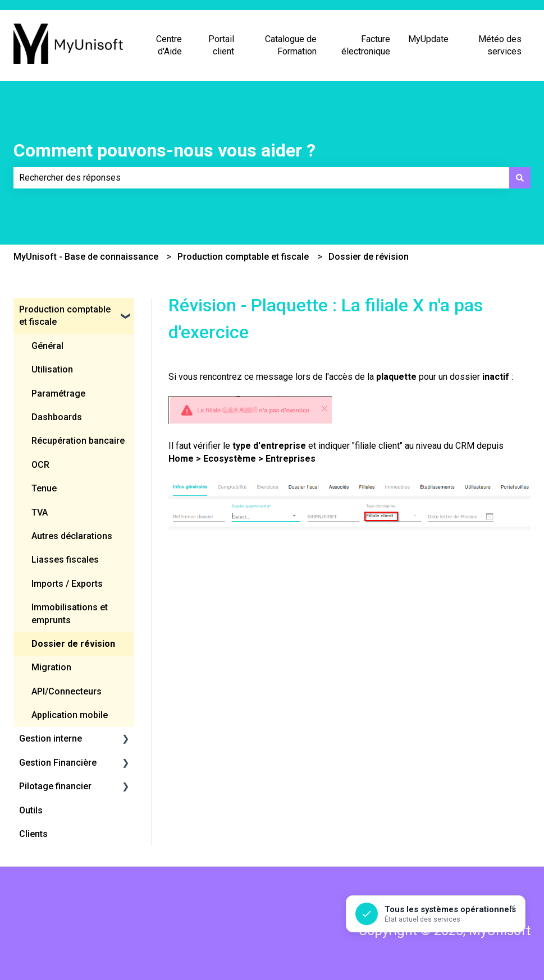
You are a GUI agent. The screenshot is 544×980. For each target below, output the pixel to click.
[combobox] (261, 178)
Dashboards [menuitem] (57, 417)
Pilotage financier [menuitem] (55, 786)
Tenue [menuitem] (44, 488)
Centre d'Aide (169, 45)
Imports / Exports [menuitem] (67, 584)
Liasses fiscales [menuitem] (65, 560)
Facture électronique (366, 45)
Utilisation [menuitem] (52, 369)
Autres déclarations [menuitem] (72, 536)
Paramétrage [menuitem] (58, 394)
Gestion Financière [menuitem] (58, 763)
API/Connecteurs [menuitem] (67, 691)
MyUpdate (428, 39)
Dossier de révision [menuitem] (73, 644)
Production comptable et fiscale (243, 257)
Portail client (221, 45)
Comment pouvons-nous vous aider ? (164, 150)
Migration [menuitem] (51, 667)
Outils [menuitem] (31, 810)
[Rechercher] (520, 178)
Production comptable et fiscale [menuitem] (65, 316)
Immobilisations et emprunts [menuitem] (70, 613)
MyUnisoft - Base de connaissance (86, 257)
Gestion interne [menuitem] (51, 739)
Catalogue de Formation (291, 45)
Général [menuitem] (47, 346)
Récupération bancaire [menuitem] (78, 441)
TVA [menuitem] (40, 512)
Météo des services (500, 45)
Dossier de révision (369, 257)
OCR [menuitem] (40, 465)
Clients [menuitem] (33, 834)
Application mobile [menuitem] (70, 715)
